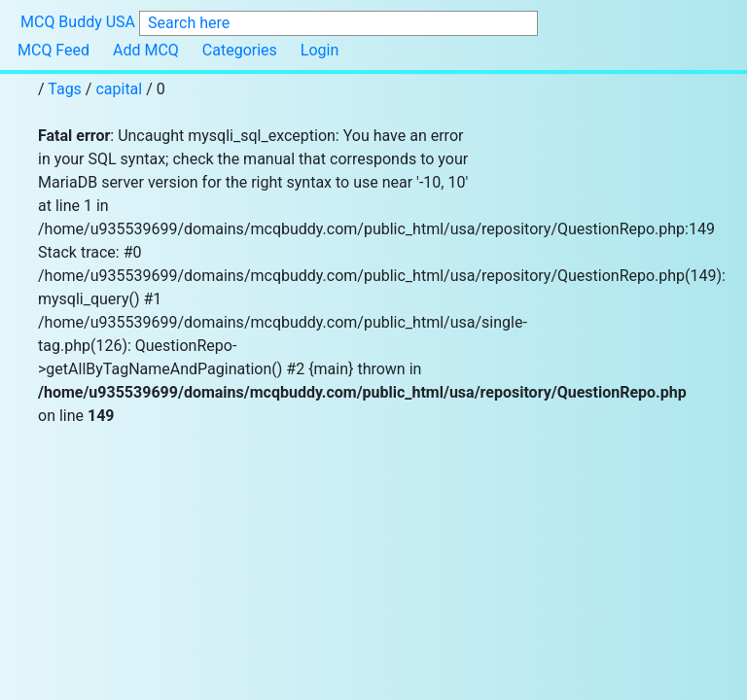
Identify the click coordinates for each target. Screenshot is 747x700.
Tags (67, 89)
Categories (240, 50)
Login (320, 50)
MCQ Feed (53, 50)
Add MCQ (146, 50)
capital (119, 89)
